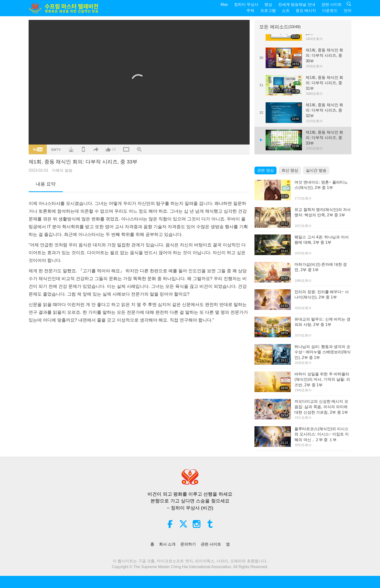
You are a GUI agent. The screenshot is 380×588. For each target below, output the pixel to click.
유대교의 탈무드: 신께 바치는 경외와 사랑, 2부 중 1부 (322, 322)
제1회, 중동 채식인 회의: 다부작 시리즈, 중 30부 (324, 56)
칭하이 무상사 (246, 4)
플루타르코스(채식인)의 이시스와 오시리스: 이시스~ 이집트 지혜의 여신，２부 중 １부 (322, 434)
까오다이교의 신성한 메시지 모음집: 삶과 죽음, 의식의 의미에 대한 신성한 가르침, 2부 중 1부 (321, 407)
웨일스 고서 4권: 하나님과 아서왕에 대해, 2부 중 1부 (321, 240)
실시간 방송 (316, 170)
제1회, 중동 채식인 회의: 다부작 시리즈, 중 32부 (324, 110)
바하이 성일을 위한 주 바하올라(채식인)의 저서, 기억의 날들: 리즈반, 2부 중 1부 (322, 379)
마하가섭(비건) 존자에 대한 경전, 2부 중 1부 (321, 267)
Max (224, 4)
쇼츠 (286, 11)
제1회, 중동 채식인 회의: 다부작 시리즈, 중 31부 (324, 83)
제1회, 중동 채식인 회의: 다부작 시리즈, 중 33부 (324, 138)
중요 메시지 (306, 11)
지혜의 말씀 (62, 170)
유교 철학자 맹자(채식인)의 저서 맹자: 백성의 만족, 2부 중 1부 (323, 212)
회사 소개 (167, 544)
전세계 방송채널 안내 (297, 4)
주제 (250, 11)
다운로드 (330, 11)
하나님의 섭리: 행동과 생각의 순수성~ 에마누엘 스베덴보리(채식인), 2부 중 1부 (323, 352)
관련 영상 (265, 170)
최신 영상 (290, 170)
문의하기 (188, 544)
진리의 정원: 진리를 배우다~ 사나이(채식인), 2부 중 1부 (322, 294)
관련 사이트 (332, 4)
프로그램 (268, 11)
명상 (268, 4)
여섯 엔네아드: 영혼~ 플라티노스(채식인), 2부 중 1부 (321, 185)
